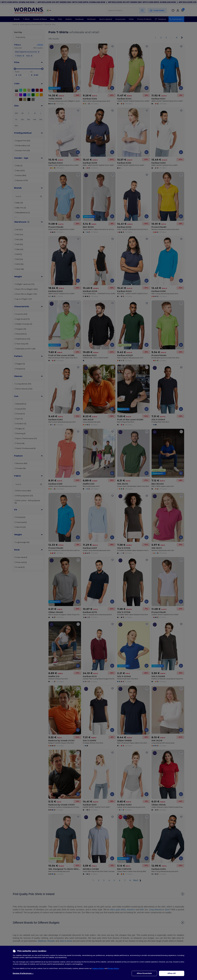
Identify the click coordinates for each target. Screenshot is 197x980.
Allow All (172, 973)
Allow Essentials (144, 973)
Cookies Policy (98, 968)
